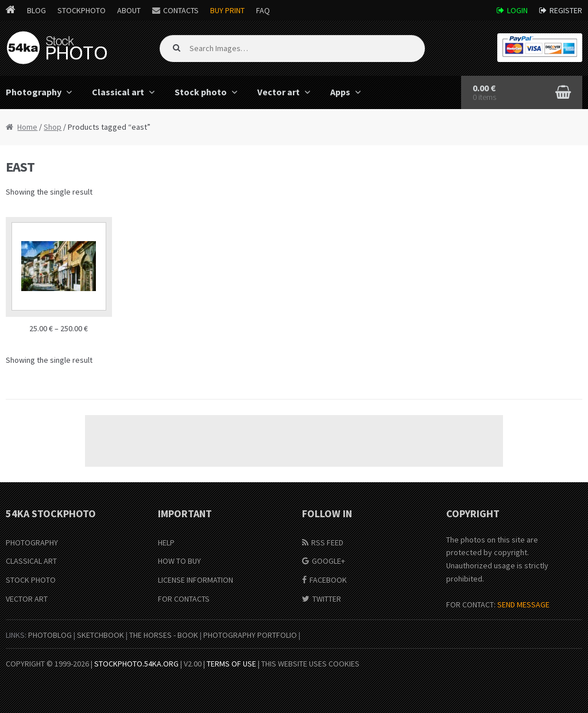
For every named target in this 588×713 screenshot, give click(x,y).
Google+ (328, 561)
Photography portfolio (250, 635)
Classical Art (31, 561)
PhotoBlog (50, 635)
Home (27, 127)
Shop (53, 127)
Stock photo (201, 92)
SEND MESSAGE (523, 604)
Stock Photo (31, 580)
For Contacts (184, 599)
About (129, 10)
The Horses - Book (164, 635)
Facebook (328, 580)
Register (566, 10)
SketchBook (100, 635)
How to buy (179, 561)
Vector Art (27, 599)
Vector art (278, 92)
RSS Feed (327, 542)
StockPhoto (82, 10)
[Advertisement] (294, 441)
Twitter (327, 599)
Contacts (181, 10)
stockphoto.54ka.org (136, 664)
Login (517, 10)
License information (196, 580)
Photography (32, 542)
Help (166, 542)
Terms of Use (231, 664)
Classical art (118, 92)
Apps (340, 92)
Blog (36, 10)
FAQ (263, 10)
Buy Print (227, 10)
